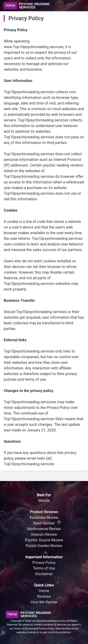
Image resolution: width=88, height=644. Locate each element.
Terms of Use (44, 568)
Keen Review (44, 523)
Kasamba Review (44, 518)
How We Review (44, 602)
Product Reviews (44, 512)
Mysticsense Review (44, 529)
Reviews (44, 596)
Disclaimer (44, 574)
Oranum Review (44, 534)
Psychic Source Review (44, 540)
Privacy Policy (44, 563)
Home (44, 591)
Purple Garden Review (44, 546)
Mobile (44, 501)
